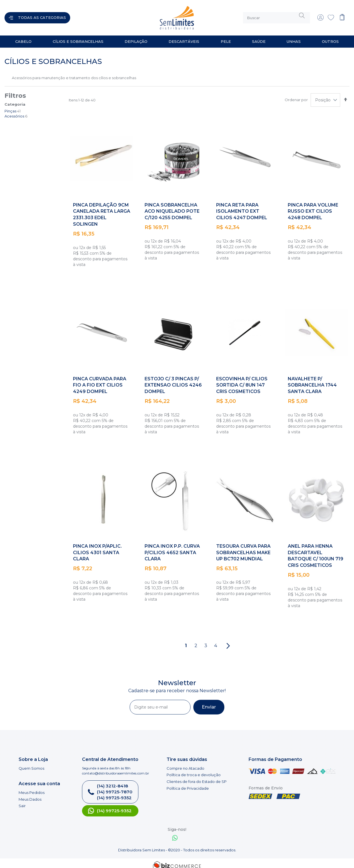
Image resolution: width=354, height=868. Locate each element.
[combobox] (276, 15)
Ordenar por (296, 95)
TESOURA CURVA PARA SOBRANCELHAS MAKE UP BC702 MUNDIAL (243, 548)
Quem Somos (31, 764)
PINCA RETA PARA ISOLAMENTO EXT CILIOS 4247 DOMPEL (242, 207)
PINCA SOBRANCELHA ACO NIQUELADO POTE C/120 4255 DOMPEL (172, 207)
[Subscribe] (209, 703)
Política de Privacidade (188, 784)
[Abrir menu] (37, 15)
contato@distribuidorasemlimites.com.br (116, 769)
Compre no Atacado (185, 764)
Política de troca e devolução (194, 770)
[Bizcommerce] (177, 861)
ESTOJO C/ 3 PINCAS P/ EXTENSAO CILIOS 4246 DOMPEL (173, 381)
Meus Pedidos (32, 788)
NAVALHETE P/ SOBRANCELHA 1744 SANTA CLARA (312, 381)
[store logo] (127, 15)
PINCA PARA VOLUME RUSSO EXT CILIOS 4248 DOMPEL (313, 207)
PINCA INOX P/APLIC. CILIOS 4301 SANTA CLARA (97, 548)
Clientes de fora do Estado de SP (197, 777)
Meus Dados (30, 795)
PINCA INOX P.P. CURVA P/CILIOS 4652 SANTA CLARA (172, 548)
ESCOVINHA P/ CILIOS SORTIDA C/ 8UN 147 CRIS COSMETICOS (242, 381)
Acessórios (14, 112)
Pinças (10, 106)
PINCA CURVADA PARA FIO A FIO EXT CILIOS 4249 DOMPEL (100, 381)
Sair (22, 801)
